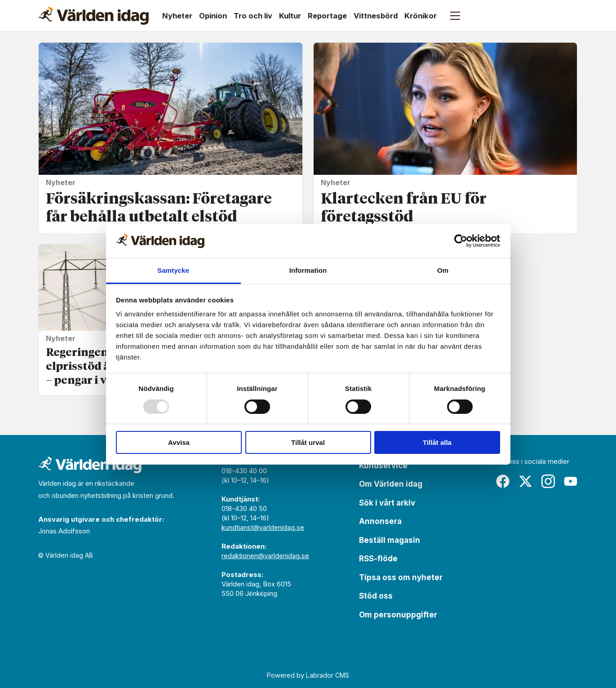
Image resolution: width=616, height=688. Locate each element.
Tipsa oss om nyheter (401, 577)
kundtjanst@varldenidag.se (263, 527)
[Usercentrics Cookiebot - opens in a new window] (461, 241)
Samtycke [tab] (173, 270)
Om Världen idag (391, 484)
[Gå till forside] (93, 16)
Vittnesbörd (376, 16)
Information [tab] (308, 270)
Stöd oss (376, 596)
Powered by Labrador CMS (308, 675)
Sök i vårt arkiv (387, 503)
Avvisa (179, 442)
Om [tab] (443, 270)
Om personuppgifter (398, 615)
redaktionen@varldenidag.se (265, 556)
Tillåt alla (437, 442)
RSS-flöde (378, 559)
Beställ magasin (390, 540)
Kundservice (383, 466)
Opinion (213, 16)
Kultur (290, 16)
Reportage (327, 16)
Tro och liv (253, 16)
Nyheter (177, 16)
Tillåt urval (308, 442)
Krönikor (421, 16)
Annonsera (380, 521)
